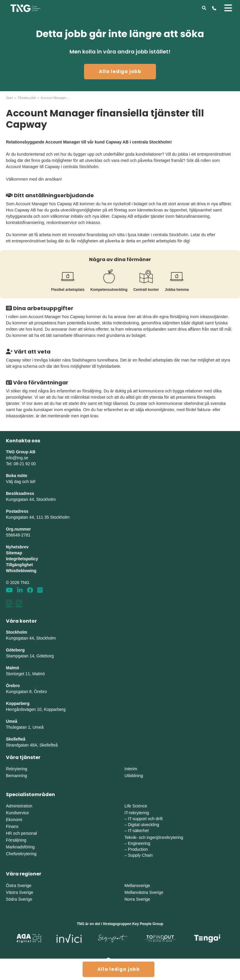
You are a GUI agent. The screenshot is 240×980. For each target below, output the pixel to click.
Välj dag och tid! (21, 482)
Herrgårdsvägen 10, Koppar (32, 709)
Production (138, 849)
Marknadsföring (20, 847)
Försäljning (16, 840)
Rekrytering (17, 769)
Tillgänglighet (19, 565)
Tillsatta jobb (27, 98)
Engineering (139, 843)
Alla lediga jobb (120, 71)
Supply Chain (140, 855)
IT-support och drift (145, 819)
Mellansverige (137, 886)
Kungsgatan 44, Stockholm (31, 499)
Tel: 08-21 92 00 (21, 464)
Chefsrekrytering (21, 854)
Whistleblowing (21, 571)
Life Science (136, 806)
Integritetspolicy (22, 559)
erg (63, 709)
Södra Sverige (19, 899)
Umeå (12, 721)
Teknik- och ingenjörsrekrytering (154, 837)
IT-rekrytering (137, 813)
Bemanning (16, 776)
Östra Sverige (19, 886)
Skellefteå (16, 739)
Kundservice (17, 813)
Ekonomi (14, 820)
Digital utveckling (144, 825)
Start (9, 98)
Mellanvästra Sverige (144, 892)
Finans (12, 826)
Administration (19, 806)
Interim (131, 769)
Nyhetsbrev (17, 547)
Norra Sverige (137, 899)
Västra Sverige (20, 892)
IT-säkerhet (138, 831)
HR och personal (21, 833)
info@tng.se (17, 458)
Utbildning (134, 776)
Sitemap (14, 553)
